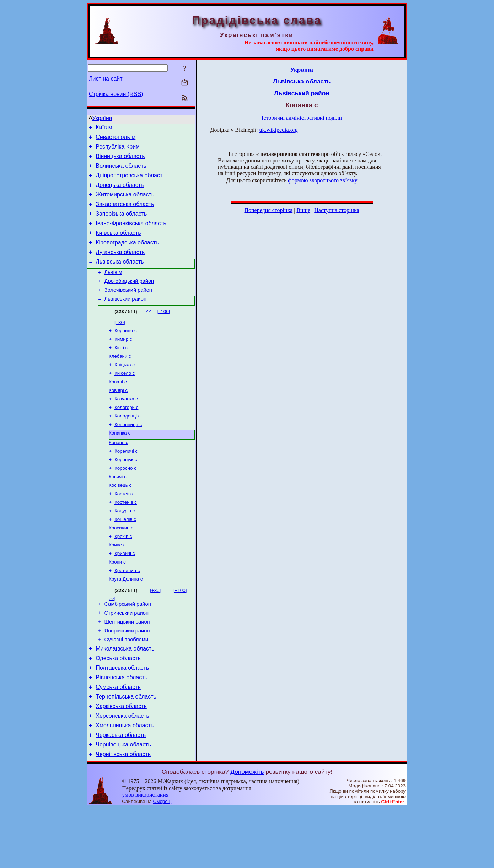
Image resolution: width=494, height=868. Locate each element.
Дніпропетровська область (130, 182)
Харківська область (121, 761)
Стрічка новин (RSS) (116, 94)
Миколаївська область (125, 697)
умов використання (145, 854)
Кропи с (117, 602)
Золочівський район (128, 309)
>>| (112, 640)
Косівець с (120, 519)
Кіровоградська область (127, 256)
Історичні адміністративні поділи (302, 118)
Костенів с (126, 537)
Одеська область (118, 707)
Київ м (104, 128)
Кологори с (126, 435)
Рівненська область (122, 729)
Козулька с (126, 425)
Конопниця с (128, 453)
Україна (102, 118)
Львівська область (120, 278)
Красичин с (121, 565)
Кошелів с (125, 556)
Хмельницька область (125, 782)
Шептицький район (127, 667)
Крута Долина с (126, 621)
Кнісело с (125, 398)
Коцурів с (125, 547)
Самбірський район (128, 647)
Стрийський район (127, 657)
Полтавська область (122, 718)
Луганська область (120, 267)
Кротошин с (127, 611)
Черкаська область (121, 792)
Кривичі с (125, 593)
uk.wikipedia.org (279, 130)
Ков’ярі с (118, 416)
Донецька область (120, 192)
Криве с (117, 584)
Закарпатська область (125, 214)
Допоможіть (247, 831)
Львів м (113, 289)
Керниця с (126, 352)
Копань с (118, 473)
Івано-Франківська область (131, 235)
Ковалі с (118, 407)
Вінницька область (120, 160)
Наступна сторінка (337, 210)
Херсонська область (122, 771)
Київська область (118, 246)
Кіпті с (121, 370)
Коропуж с (126, 491)
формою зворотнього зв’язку (322, 180)
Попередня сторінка (268, 210)
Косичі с (118, 510)
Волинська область (121, 171)
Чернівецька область (123, 803)
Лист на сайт (106, 79)
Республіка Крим (118, 150)
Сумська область (118, 739)
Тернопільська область (126, 750)
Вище (303, 210)
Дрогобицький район (129, 299)
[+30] (155, 632)
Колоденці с (127, 444)
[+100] (180, 632)
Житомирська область (125, 203)
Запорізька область (121, 224)
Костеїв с (124, 528)
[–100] (163, 332)
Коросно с (125, 500)
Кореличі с (126, 482)
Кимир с (123, 361)
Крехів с (123, 574)
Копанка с (120, 462)
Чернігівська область (123, 814)
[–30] (120, 343)
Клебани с (120, 379)
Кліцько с (125, 389)
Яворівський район (127, 676)
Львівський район (125, 319)
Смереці (162, 861)
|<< (148, 331)
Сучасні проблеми (126, 686)
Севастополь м (116, 139)
